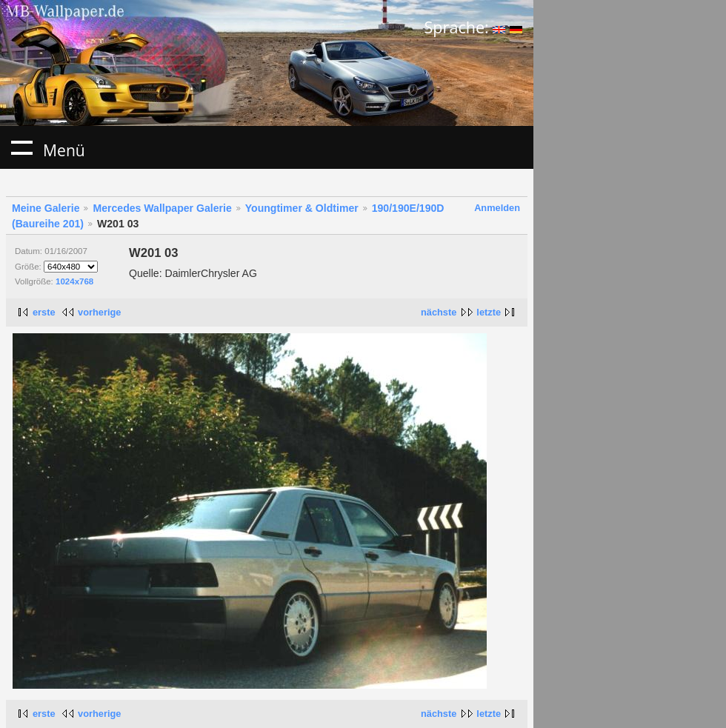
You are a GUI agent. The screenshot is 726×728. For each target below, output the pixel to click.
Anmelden (497, 208)
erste (44, 312)
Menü (21, 147)
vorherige (99, 312)
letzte (489, 312)
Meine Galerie (46, 208)
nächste (439, 312)
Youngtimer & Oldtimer (302, 208)
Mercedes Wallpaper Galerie (162, 208)
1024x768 (74, 281)
